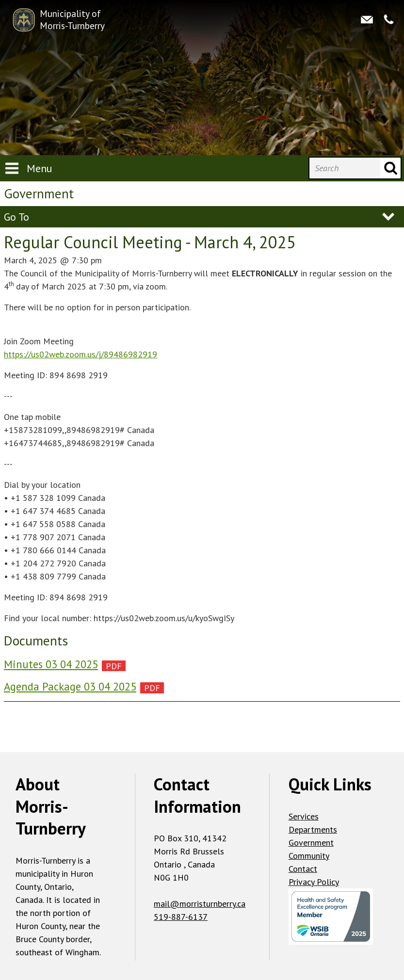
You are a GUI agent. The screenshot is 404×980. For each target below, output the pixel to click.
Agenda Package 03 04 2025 (70, 686)
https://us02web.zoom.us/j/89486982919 (81, 354)
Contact (303, 869)
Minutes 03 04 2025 (51, 664)
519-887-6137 (181, 917)
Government (311, 843)
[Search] (345, 168)
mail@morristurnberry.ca (200, 904)
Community (309, 856)
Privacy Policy (314, 882)
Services (304, 816)
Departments (313, 829)
